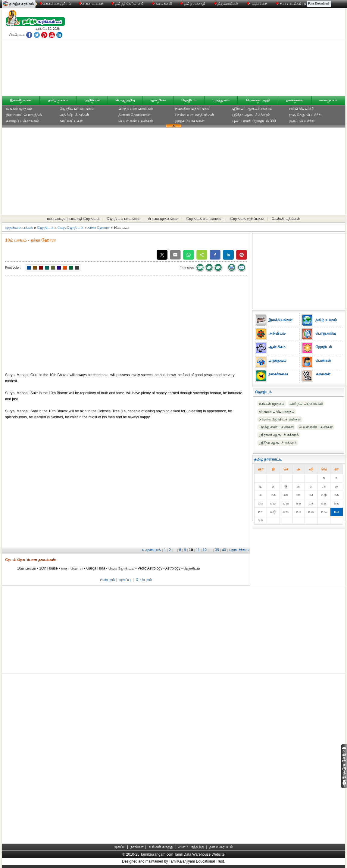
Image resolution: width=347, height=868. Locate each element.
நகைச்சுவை (295, 100)
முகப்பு (125, 580)
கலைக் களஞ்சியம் (55, 4)
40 (224, 550)
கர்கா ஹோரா (99, 228)
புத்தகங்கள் (258, 4)
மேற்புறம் (144, 580)
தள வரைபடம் (221, 847)
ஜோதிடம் (189, 100)
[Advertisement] (231, 53)
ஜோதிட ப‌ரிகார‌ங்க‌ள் (77, 108)
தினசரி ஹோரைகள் (134, 115)
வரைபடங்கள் (91, 4)
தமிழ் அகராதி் (193, 4)
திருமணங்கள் (227, 4)
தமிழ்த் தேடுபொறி (128, 4)
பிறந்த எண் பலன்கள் (136, 108)
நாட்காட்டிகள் (71, 121)
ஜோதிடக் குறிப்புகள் (247, 219)
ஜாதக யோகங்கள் (190, 121)
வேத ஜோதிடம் (70, 228)
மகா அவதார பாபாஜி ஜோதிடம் (73, 219)
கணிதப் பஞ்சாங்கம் (23, 121)
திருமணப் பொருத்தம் (24, 115)
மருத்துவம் (221, 100)
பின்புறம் (108, 580)
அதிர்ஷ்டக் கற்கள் (74, 115)
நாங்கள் (137, 847)
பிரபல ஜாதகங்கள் (163, 219)
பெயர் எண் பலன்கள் (136, 121)
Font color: (13, 267)
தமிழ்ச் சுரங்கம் (22, 4)
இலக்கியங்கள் (21, 100)
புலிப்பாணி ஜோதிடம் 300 (254, 121)
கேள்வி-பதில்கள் (286, 219)
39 (217, 550)
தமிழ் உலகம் (58, 100)
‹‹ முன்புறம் (151, 550)
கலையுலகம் (328, 100)
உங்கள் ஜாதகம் (19, 108)
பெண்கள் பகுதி (258, 100)
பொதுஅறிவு (125, 100)
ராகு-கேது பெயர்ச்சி (305, 115)
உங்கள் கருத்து (161, 847)
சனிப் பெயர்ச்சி (301, 108)
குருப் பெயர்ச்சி (302, 121)
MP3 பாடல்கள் (289, 4)
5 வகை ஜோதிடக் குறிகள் (280, 419)
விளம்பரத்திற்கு (191, 847)
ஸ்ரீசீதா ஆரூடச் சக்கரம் (251, 115)
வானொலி (162, 4)
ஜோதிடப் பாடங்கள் (124, 219)
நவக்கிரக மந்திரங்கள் (193, 108)
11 (198, 550)
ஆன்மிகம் (158, 100)
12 (205, 550)
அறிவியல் (92, 100)
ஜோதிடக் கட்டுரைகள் (204, 219)
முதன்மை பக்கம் (19, 228)
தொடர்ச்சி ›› (239, 550)
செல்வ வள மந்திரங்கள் (195, 115)
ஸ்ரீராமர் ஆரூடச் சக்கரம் (252, 108)
